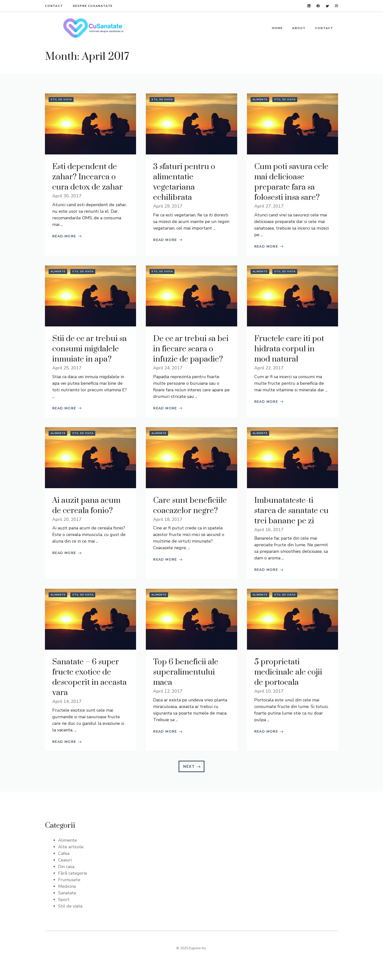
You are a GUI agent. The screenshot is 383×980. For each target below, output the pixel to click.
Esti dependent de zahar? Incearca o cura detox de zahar (87, 177)
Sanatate (67, 893)
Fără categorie (73, 873)
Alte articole (71, 847)
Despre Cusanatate (93, 6)
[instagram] (336, 6)
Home (277, 28)
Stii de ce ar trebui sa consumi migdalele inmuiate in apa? (90, 349)
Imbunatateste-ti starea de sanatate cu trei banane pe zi (291, 511)
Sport (64, 899)
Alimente (260, 100)
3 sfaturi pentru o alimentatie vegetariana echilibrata (184, 182)
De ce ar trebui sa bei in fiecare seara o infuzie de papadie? (191, 349)
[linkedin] (309, 6)
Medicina (67, 886)
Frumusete (69, 880)
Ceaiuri (65, 860)
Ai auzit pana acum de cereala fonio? (86, 506)
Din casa (66, 867)
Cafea (64, 853)
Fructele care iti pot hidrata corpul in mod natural (289, 349)
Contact (54, 6)
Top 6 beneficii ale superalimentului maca (186, 672)
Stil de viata (61, 100)
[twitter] (327, 6)
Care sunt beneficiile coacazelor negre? (190, 506)
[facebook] (318, 6)
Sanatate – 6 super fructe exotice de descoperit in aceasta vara (90, 677)
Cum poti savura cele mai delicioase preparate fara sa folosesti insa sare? (291, 182)
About (299, 28)
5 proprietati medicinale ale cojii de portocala (288, 672)
